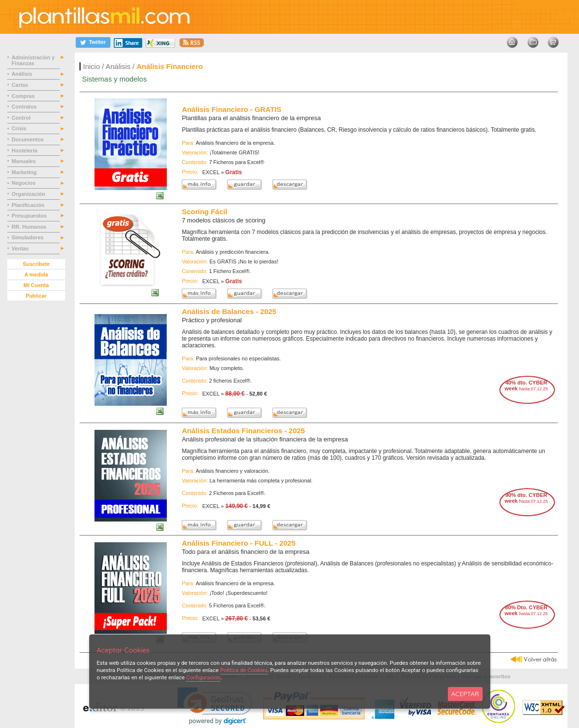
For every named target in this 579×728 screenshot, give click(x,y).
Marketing (25, 172)
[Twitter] (93, 42)
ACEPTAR (465, 694)
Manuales (25, 161)
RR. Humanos (30, 227)
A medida (36, 275)
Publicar (36, 296)
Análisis (118, 66)
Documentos (28, 139)
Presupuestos (30, 216)
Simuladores (28, 237)
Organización (29, 194)
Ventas (21, 248)
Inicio (91, 66)
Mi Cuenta (36, 285)
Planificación (29, 205)
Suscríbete (36, 264)
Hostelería (25, 151)
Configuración (203, 677)
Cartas (20, 85)
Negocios (24, 183)
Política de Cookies (243, 670)
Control (22, 118)
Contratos (25, 107)
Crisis (20, 128)
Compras (24, 96)
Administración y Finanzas (33, 60)
